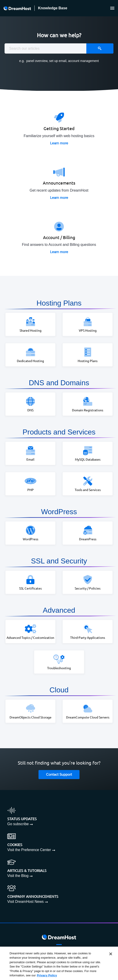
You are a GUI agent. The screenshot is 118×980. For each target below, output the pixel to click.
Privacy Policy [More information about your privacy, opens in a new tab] (47, 976)
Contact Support (59, 775)
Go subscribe (18, 824)
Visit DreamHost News (26, 902)
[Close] (111, 954)
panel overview (37, 61)
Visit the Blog (18, 876)
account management (83, 61)
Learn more (59, 143)
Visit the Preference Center (29, 850)
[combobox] (59, 48)
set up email (58, 61)
